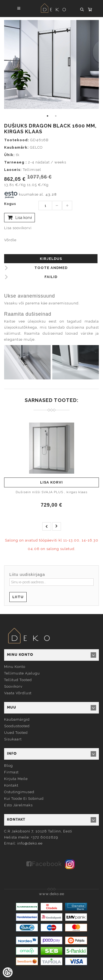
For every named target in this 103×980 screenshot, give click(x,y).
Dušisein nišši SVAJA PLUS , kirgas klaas (51, 492)
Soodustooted (17, 726)
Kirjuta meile (16, 779)
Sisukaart (13, 739)
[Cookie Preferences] (8, 972)
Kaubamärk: (16, 147)
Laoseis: (13, 170)
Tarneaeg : (16, 162)
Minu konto (15, 667)
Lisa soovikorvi (18, 228)
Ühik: (9, 155)
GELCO (36, 147)
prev (47, 526)
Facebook (47, 864)
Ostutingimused (19, 792)
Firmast (11, 772)
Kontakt (11, 785)
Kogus (10, 204)
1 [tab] (48, 116)
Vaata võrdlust (18, 693)
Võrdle (10, 240)
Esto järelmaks (18, 805)
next (57, 526)
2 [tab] (56, 116)
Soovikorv (13, 686)
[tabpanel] (51, 64)
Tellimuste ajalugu (22, 673)
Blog (9, 766)
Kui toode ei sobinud (24, 799)
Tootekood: (17, 140)
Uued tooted (16, 733)
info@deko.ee (30, 843)
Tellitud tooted (18, 680)
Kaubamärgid (17, 719)
